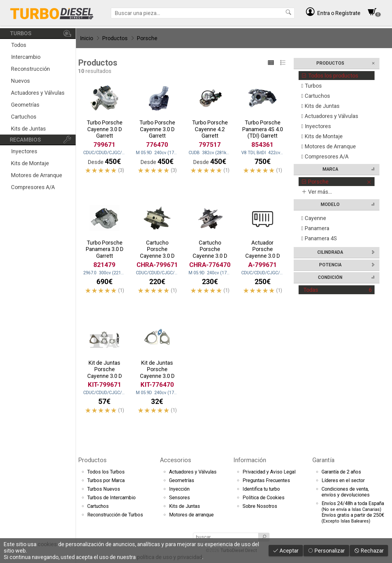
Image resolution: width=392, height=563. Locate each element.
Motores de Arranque (37, 175)
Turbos (312, 86)
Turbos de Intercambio (111, 498)
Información (250, 460)
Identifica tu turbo (261, 489)
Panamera (315, 228)
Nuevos (21, 81)
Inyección (179, 489)
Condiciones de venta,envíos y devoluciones (346, 492)
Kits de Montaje (30, 163)
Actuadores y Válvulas (38, 93)
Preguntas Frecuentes (266, 480)
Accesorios (175, 460)
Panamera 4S (319, 238)
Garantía (323, 460)
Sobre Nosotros (260, 506)
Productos (115, 38)
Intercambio (26, 57)
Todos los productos (330, 76)
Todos (19, 45)
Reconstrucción (30, 69)
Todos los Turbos (106, 472)
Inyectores (24, 151)
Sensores (179, 498)
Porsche (147, 38)
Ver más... (317, 192)
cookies (47, 544)
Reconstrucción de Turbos (115, 515)
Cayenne (314, 218)
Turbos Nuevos (104, 489)
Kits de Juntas (28, 129)
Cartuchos (24, 117)
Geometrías (25, 105)
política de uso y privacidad (170, 557)
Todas (337, 290)
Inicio (87, 38)
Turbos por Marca (106, 480)
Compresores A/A (33, 187)
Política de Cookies (264, 498)
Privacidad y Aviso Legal (269, 472)
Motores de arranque (191, 515)
